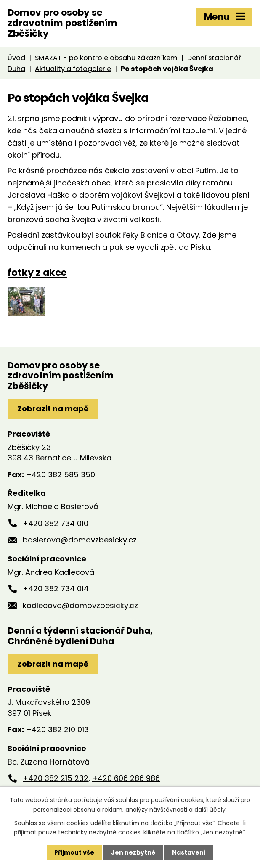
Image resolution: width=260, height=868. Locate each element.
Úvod (16, 58)
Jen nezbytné (133, 852)
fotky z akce (37, 273)
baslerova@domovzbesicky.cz (80, 540)
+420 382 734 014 (56, 589)
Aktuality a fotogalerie (73, 69)
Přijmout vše (74, 852)
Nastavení (189, 852)
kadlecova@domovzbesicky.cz (80, 605)
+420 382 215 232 (56, 778)
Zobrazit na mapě (53, 409)
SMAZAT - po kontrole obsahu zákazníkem (106, 58)
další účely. (211, 809)
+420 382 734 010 (56, 523)
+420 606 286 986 (126, 778)
